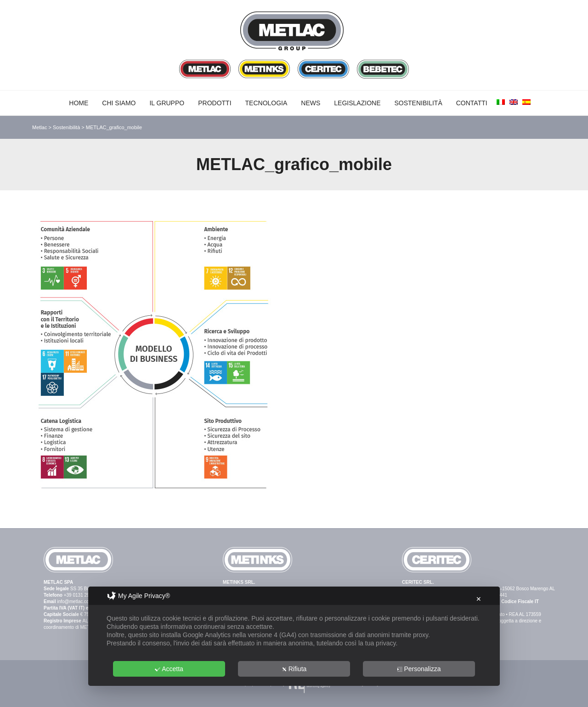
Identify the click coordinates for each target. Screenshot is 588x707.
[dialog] (294, 636)
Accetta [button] (169, 669)
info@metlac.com (75, 602)
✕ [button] (479, 599)
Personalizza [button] (419, 669)
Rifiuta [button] (294, 669)
